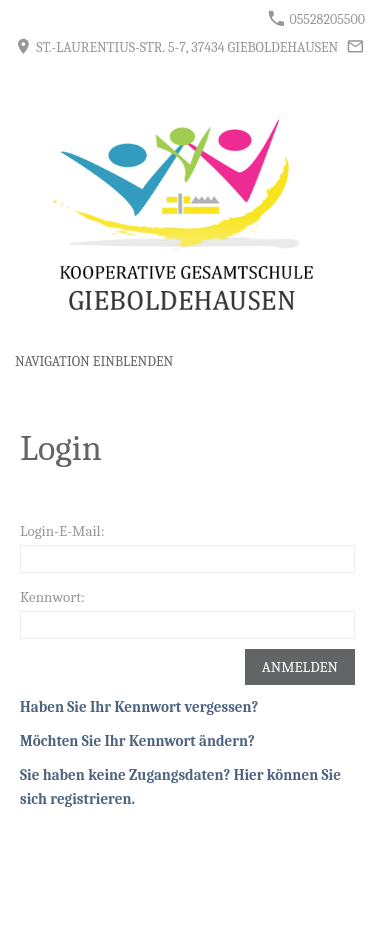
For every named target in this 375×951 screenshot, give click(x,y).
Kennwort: (52, 597)
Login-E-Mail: (62, 531)
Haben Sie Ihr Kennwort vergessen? (139, 707)
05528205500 (316, 19)
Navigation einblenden (94, 361)
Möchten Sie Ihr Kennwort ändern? (137, 741)
